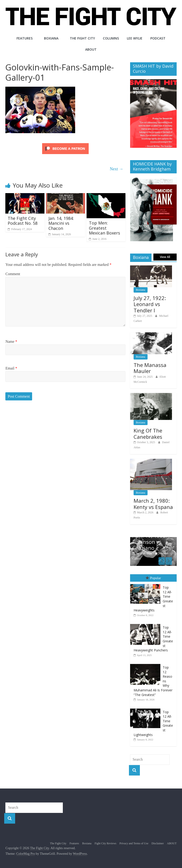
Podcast (158, 38)
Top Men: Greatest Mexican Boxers (104, 228)
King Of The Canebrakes (148, 433)
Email (11, 368)
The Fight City (82, 38)
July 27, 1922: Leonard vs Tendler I (150, 304)
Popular (153, 578)
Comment (13, 274)
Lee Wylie (135, 38)
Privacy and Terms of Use (134, 843)
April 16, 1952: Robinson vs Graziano (150, 542)
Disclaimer (158, 843)
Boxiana (51, 38)
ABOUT (91, 49)
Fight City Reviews (105, 843)
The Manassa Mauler (150, 368)
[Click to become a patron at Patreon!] (65, 144)
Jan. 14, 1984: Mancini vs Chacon (61, 223)
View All (165, 257)
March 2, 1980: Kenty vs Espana (153, 504)
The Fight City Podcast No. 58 (23, 221)
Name (11, 342)
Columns (111, 38)
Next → (117, 169)
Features (25, 38)
